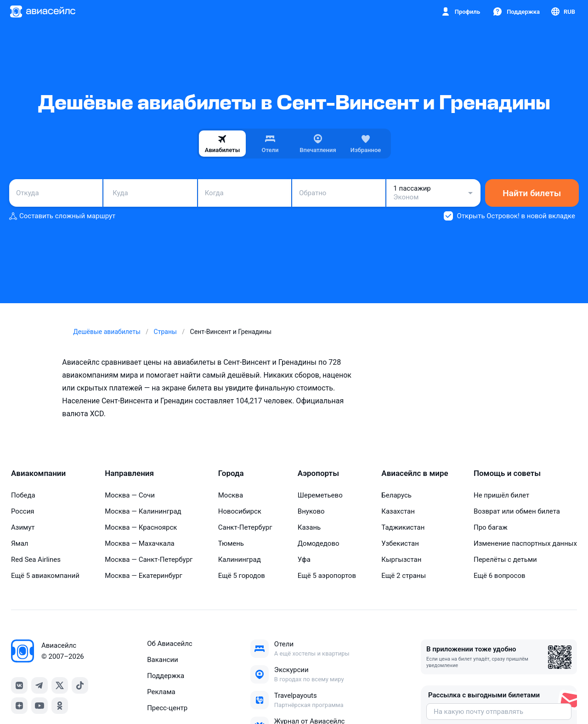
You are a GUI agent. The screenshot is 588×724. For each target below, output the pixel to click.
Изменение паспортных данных (525, 543)
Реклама (161, 692)
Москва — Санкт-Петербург (149, 560)
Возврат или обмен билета (517, 511)
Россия (23, 511)
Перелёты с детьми (505, 560)
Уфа (304, 560)
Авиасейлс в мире (415, 473)
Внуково (311, 511)
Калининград (240, 560)
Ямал (20, 543)
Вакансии (163, 660)
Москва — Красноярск (141, 527)
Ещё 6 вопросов (500, 576)
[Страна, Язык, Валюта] (563, 11)
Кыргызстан (401, 560)
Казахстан (398, 511)
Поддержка (166, 676)
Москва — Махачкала (140, 543)
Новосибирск (240, 511)
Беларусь (396, 495)
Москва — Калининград (143, 511)
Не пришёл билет (501, 495)
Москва (231, 495)
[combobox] (56, 193)
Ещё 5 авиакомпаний (45, 576)
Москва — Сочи (130, 495)
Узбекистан (400, 543)
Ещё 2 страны (404, 576)
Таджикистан (403, 527)
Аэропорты (318, 473)
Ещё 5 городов (242, 576)
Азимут (23, 527)
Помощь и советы (507, 473)
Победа (23, 495)
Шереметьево (320, 495)
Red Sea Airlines (36, 560)
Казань (309, 527)
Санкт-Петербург (245, 527)
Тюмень (231, 543)
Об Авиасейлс (170, 644)
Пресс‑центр (167, 708)
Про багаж (491, 527)
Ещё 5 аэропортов (327, 576)
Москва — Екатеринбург (144, 576)
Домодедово (319, 543)
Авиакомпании (38, 473)
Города (231, 473)
